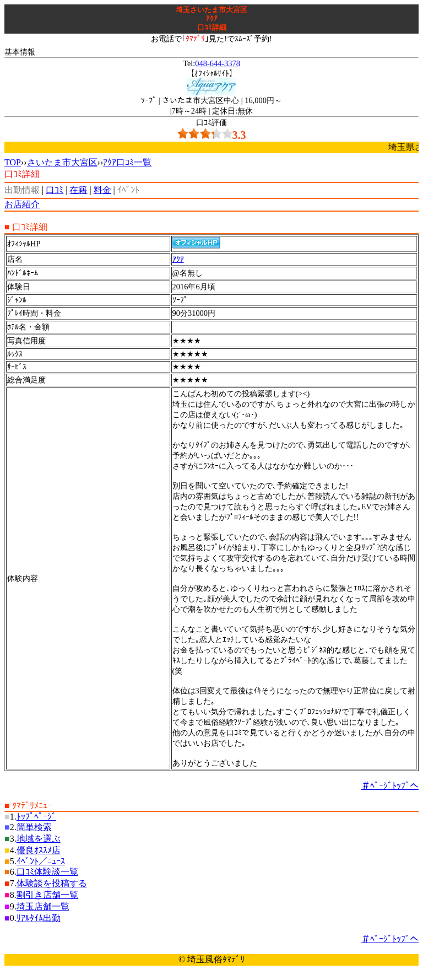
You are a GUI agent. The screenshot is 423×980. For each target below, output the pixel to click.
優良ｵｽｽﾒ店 (39, 850)
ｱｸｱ (178, 259)
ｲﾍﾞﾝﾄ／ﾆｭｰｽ (41, 861)
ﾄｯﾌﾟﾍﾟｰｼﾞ (36, 817)
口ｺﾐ (55, 190)
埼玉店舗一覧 (43, 906)
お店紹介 (22, 204)
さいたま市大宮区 (62, 162)
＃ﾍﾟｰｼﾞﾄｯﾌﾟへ (390, 786)
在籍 (78, 190)
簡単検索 (34, 827)
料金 (102, 190)
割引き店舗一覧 (47, 895)
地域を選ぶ (39, 839)
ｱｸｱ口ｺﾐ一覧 (127, 162)
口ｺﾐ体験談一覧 (47, 872)
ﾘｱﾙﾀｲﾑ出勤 (39, 918)
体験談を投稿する (52, 883)
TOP (13, 162)
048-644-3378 (218, 63)
